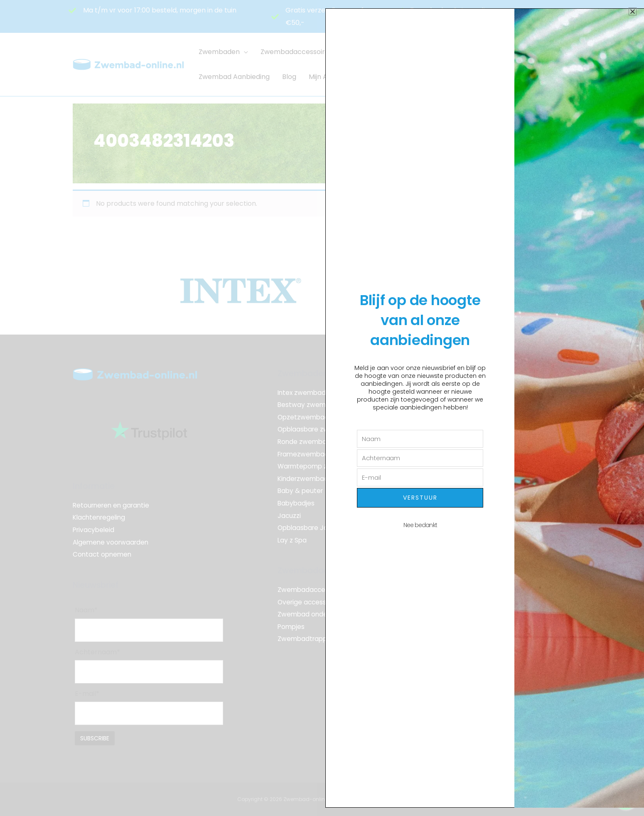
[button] (633, 11)
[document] (322, 408)
